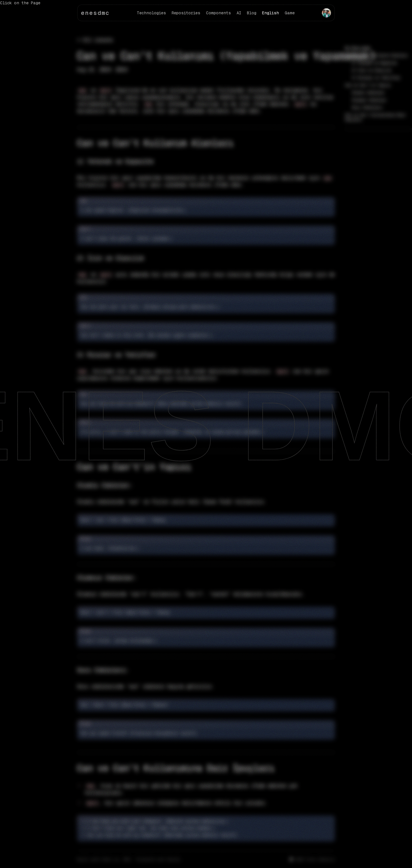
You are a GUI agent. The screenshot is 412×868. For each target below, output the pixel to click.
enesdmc (95, 13)
